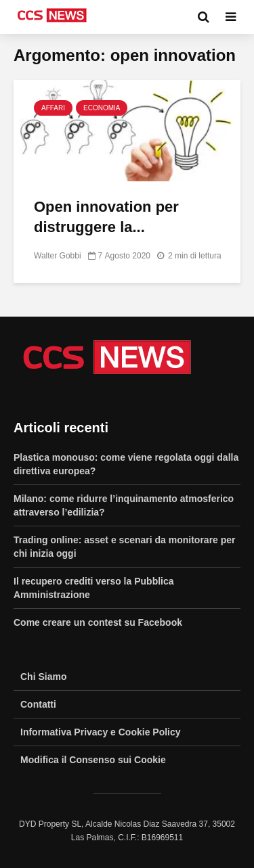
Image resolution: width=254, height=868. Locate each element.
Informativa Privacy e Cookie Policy (101, 732)
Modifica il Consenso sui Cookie (93, 760)
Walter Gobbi (58, 256)
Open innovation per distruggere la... (106, 217)
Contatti (38, 704)
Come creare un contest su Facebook (98, 622)
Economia (102, 108)
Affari (53, 108)
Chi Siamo (43, 677)
